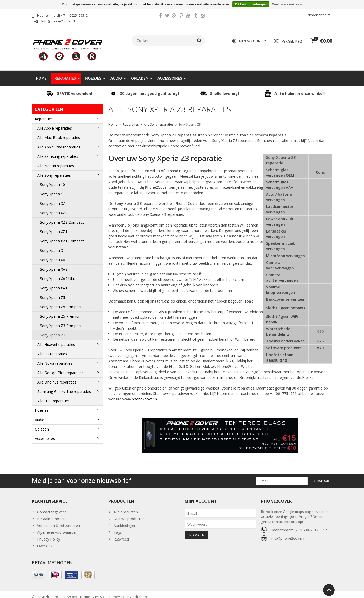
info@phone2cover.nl (288, 533)
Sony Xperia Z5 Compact (61, 302)
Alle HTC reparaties (54, 396)
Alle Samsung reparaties (58, 151)
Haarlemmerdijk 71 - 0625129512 (299, 525)
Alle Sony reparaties (54, 170)
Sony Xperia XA (53, 255)
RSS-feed (121, 534)
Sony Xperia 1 (51, 189)
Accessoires (170, 73)
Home (41, 73)
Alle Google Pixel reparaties (60, 367)
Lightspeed (140, 592)
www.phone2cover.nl (140, 394)
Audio (116, 73)
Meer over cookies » (287, 4)
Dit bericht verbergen (251, 4)
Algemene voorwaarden (57, 527)
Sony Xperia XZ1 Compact (62, 236)
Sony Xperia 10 (52, 179)
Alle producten (126, 507)
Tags (118, 527)
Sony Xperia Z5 (53, 292)
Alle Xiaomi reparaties (56, 161)
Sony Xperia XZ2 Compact (62, 217)
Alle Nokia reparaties (55, 358)
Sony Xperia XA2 (54, 264)
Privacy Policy (49, 534)
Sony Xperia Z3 (53, 330)
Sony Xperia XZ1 (54, 226)
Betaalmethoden (51, 513)
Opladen (140, 73)
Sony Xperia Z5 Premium (61, 311)
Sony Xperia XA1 (54, 283)
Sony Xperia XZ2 (54, 208)
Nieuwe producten (129, 513)
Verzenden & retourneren (58, 520)
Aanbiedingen (125, 520)
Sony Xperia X (52, 245)
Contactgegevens (52, 507)
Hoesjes (93, 73)
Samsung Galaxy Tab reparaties (64, 386)
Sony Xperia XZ (53, 198)
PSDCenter (103, 592)
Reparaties (65, 73)
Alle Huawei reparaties (56, 339)
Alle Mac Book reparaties (59, 132)
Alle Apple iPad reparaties (59, 142)
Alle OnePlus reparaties (57, 377)
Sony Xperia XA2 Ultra (58, 273)
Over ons (45, 541)
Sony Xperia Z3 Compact (61, 320)
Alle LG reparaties (52, 349)
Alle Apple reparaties (55, 123)
